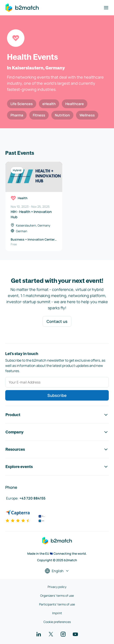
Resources (57, 449)
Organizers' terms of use (57, 596)
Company (57, 432)
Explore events (57, 467)
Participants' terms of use (57, 604)
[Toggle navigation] (106, 8)
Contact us (57, 321)
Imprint (57, 613)
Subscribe (57, 395)
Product (57, 415)
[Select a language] (57, 571)
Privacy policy (57, 587)
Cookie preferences (57, 622)
